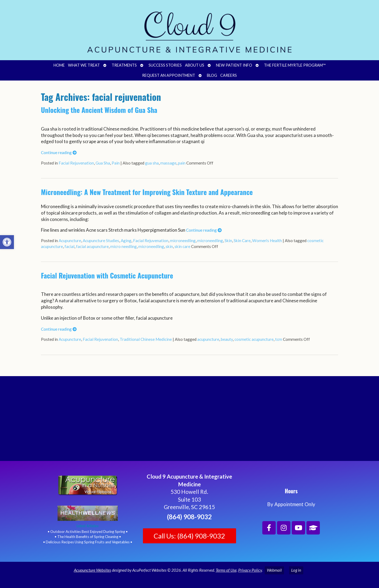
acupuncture (208, 339)
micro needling (124, 246)
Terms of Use (226, 570)
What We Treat (84, 65)
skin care (182, 246)
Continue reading (59, 152)
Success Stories (165, 65)
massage (168, 163)
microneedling (183, 240)
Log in (296, 570)
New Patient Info (234, 65)
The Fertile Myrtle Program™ (295, 65)
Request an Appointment (169, 75)
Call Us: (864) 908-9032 (189, 536)
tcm (279, 339)
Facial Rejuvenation (76, 163)
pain (182, 163)
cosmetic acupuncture (254, 339)
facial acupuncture (92, 246)
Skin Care (242, 240)
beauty (227, 339)
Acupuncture (70, 240)
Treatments (124, 65)
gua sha (152, 163)
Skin (228, 240)
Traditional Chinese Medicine (146, 339)
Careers (229, 75)
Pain (116, 163)
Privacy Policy (250, 570)
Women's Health (267, 240)
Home (59, 65)
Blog (212, 75)
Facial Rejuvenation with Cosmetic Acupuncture (107, 275)
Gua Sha (103, 163)
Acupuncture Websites (92, 570)
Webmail (274, 570)
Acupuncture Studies (101, 240)
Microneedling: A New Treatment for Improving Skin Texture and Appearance (147, 192)
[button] (7, 242)
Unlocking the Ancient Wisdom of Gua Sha (99, 110)
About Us (195, 65)
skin (169, 246)
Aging (126, 240)
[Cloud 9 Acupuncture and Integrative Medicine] (189, 421)
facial (69, 246)
